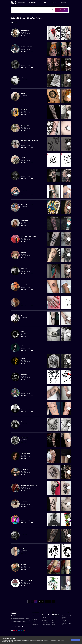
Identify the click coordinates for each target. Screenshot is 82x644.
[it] (24, 631)
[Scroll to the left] (49, 96)
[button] (45, 3)
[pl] (12, 631)
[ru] (22, 631)
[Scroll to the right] (69, 33)
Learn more (11, 642)
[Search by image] (52, 10)
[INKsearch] (14, 3)
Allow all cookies (76, 640)
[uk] (19, 631)
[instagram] (19, 627)
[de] (17, 631)
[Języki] (45, 3)
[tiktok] (13, 627)
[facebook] (16, 627)
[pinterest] (22, 627)
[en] (14, 631)
